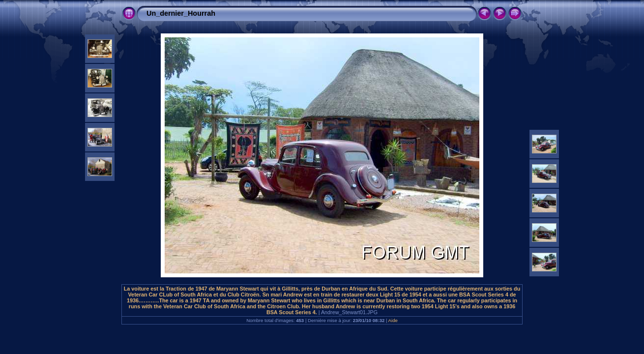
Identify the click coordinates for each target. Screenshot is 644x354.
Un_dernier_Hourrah (181, 13)
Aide (393, 320)
